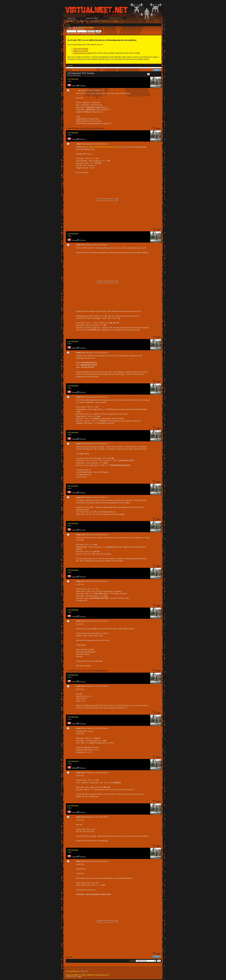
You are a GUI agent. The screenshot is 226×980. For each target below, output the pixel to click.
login (85, 28)
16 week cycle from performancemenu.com (102, 147)
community (81, 21)
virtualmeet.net (71, 21)
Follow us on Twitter (81, 51)
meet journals (95, 21)
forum (87, 21)
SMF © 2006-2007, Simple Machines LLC (96, 975)
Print (157, 70)
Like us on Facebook (81, 49)
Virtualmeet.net (74, 971)
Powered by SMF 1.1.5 (73, 975)
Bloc (80, 977)
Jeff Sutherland (73, 79)
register (91, 28)
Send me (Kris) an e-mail (82, 53)
